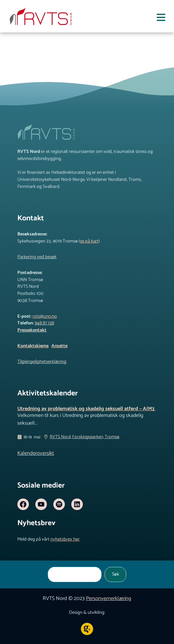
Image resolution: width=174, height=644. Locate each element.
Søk (116, 574)
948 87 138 (44, 323)
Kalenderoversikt (36, 453)
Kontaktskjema (33, 346)
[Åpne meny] (161, 19)
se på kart (89, 241)
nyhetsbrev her (65, 539)
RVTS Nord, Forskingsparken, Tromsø (85, 437)
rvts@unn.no (45, 316)
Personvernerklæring (109, 599)
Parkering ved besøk (37, 257)
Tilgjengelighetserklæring (42, 362)
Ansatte (59, 346)
